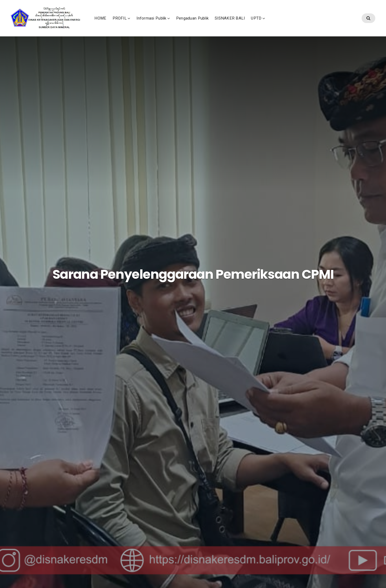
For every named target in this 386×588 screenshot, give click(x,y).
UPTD (293, 24)
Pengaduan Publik (229, 24)
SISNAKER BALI (267, 24)
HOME (138, 24)
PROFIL (157, 24)
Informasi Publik (189, 24)
